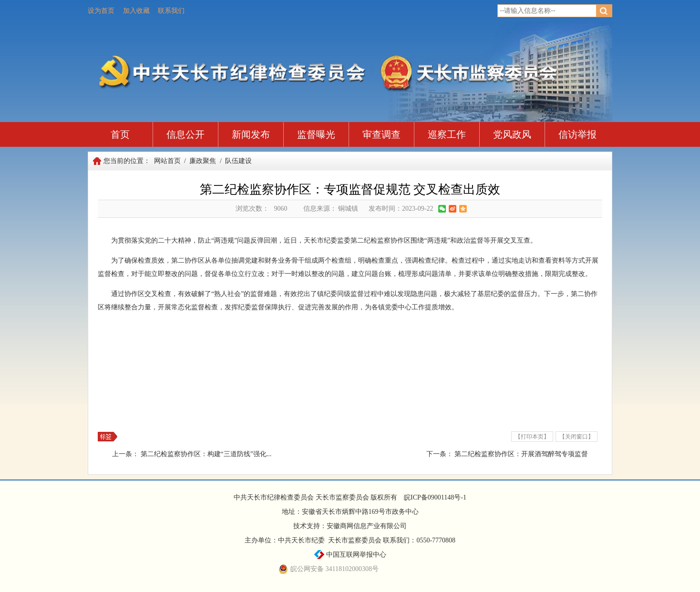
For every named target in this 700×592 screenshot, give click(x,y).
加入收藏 (136, 11)
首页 (120, 134)
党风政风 (512, 134)
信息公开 (185, 134)
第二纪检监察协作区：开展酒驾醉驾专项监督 (521, 454)
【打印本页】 (532, 437)
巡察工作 (447, 134)
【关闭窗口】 (576, 437)
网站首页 (167, 161)
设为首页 (101, 11)
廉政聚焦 (203, 161)
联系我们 (171, 11)
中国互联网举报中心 (350, 555)
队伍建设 (238, 161)
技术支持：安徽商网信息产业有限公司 (350, 526)
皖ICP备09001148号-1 (435, 497)
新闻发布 (251, 134)
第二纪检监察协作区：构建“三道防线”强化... (206, 454)
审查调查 (381, 134)
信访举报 (577, 134)
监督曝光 (316, 134)
